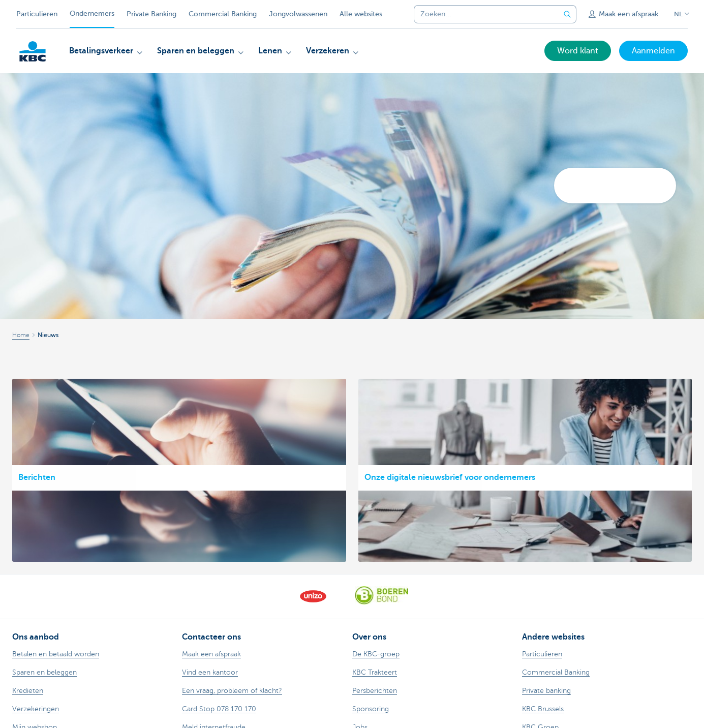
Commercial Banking (223, 14)
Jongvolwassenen (298, 14)
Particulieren (37, 14)
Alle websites (361, 14)
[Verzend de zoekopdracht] (567, 14)
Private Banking (151, 14)
